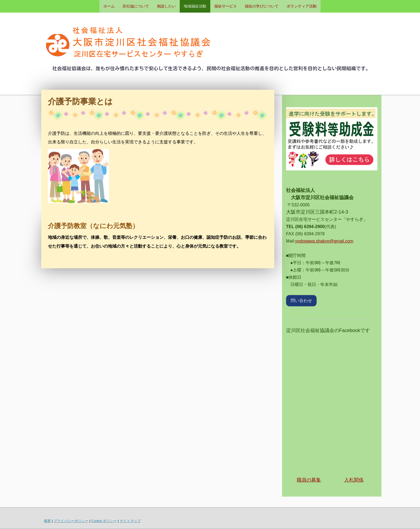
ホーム (109, 6)
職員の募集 (309, 480)
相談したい (166, 6)
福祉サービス (226, 6)
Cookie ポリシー (104, 521)
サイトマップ (130, 521)
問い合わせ (301, 301)
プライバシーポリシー (71, 521)
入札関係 (354, 480)
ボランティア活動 (302, 6)
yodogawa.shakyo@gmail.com (324, 241)
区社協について (136, 6)
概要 (47, 521)
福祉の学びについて (262, 6)
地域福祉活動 (195, 6)
